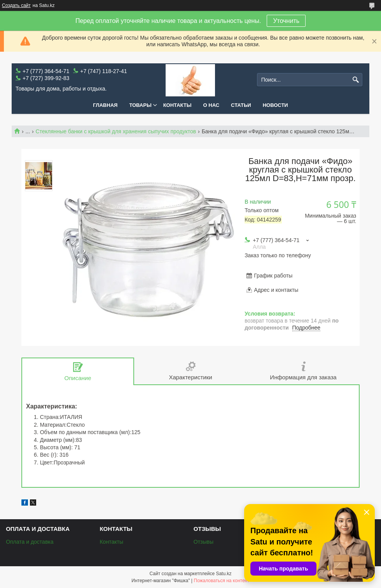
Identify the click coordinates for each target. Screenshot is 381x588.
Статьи (241, 105)
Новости (275, 105)
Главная (105, 105)
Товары (140, 105)
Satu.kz (224, 574)
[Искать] (356, 80)
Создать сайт (16, 5)
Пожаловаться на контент (221, 581)
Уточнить (286, 21)
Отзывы (204, 542)
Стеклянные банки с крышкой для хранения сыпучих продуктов (116, 131)
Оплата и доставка (30, 542)
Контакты (177, 105)
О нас (211, 105)
